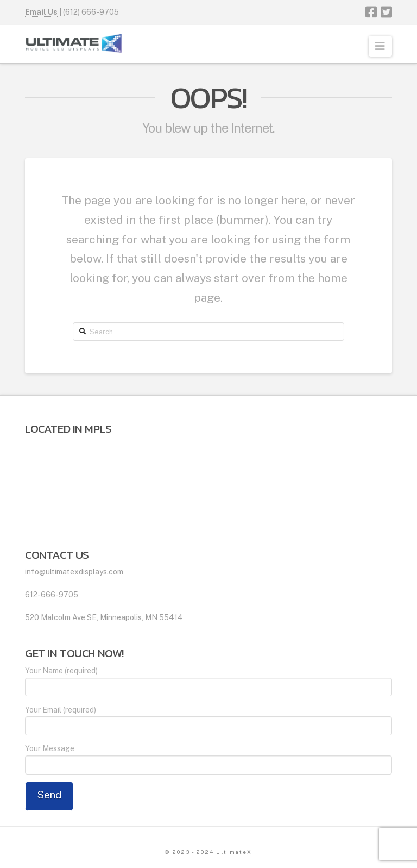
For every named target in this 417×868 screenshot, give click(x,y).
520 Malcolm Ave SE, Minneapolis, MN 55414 (104, 617)
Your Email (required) (208, 719)
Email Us (41, 12)
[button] (380, 46)
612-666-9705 (52, 595)
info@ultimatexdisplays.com (74, 572)
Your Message (208, 757)
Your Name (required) (208, 680)
